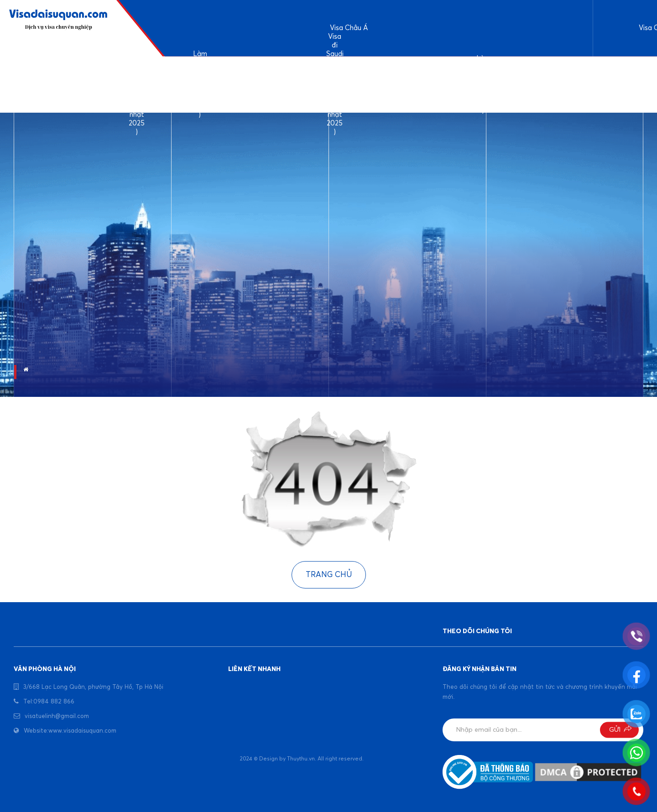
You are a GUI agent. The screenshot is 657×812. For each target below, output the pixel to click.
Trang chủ (329, 575)
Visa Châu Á (349, 28)
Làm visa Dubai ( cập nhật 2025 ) (483, 85)
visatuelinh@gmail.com (57, 716)
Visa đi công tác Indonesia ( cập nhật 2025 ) (554, 84)
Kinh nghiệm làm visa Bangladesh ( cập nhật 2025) (409, 84)
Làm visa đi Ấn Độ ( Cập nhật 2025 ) (200, 85)
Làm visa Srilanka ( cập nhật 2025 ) (267, 84)
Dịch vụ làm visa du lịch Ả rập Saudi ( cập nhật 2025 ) (137, 85)
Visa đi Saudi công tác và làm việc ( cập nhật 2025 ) (335, 85)
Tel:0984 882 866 (49, 702)
